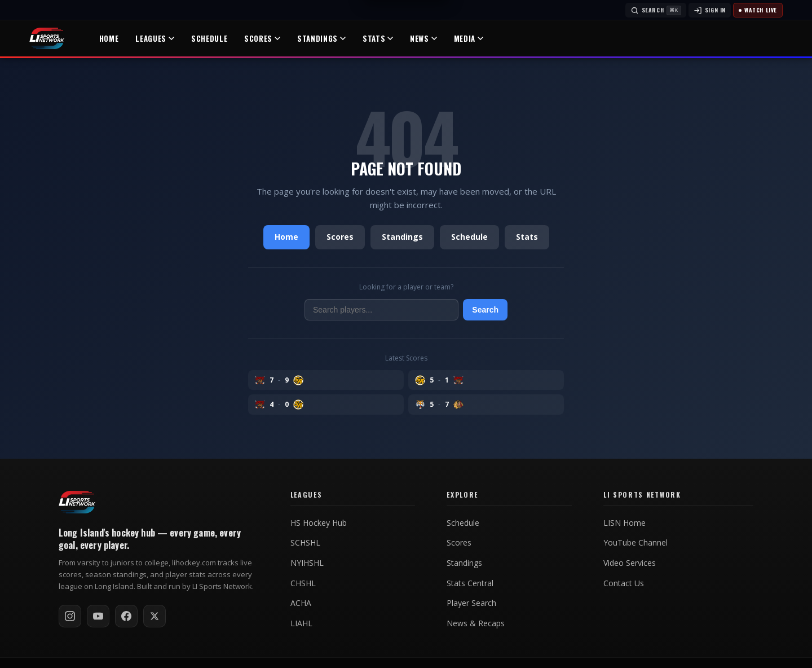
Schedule (209, 38)
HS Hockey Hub (319, 523)
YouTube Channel (636, 543)
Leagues (155, 38)
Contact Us (624, 583)
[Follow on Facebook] (126, 616)
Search (485, 310)
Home (109, 38)
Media (469, 38)
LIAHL (301, 623)
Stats (378, 38)
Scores (262, 38)
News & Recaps (476, 623)
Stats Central (470, 583)
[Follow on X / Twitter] (155, 616)
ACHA (301, 603)
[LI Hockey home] (77, 502)
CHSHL (303, 583)
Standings (321, 38)
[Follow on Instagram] (70, 616)
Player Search (471, 603)
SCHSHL (305, 543)
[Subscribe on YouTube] (98, 616)
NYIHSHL (307, 563)
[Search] (656, 10)
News (423, 38)
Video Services (630, 563)
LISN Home (625, 523)
